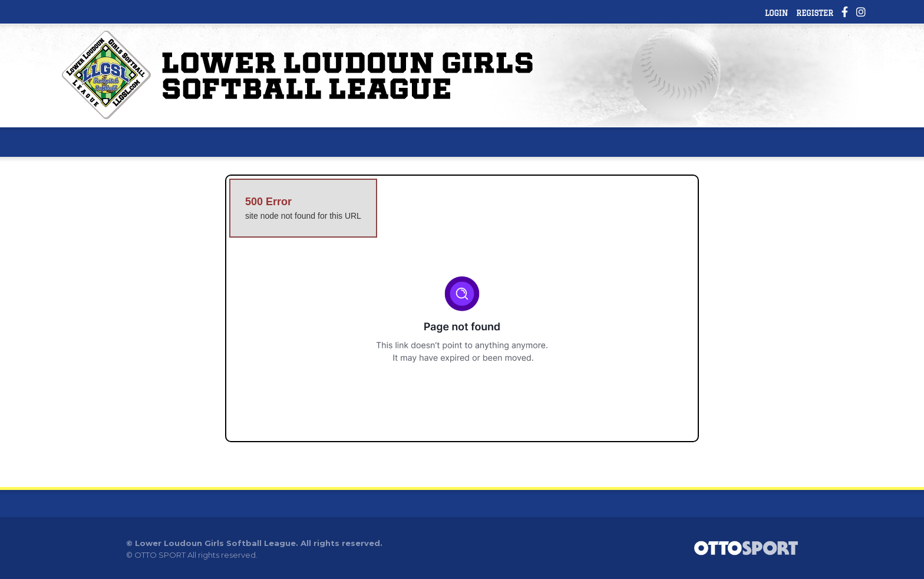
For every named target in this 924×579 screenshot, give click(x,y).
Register (815, 13)
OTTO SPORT (160, 555)
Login (776, 13)
